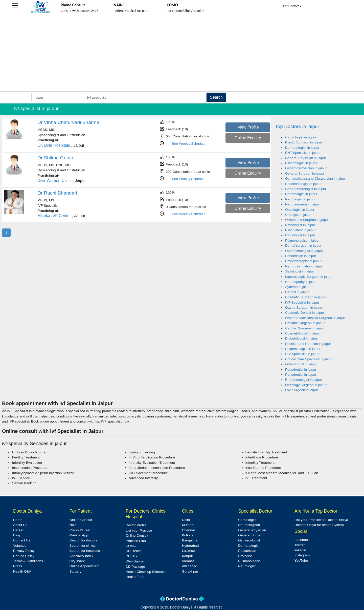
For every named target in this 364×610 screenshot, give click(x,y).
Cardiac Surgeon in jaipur (304, 328)
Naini (73, 525)
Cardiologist (247, 520)
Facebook (302, 540)
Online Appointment (85, 566)
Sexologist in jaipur (300, 271)
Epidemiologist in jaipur (303, 349)
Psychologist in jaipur (301, 163)
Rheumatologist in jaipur (304, 380)
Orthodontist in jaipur (301, 364)
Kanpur (188, 556)
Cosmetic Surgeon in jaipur (306, 297)
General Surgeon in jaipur (305, 173)
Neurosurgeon (249, 525)
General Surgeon (251, 535)
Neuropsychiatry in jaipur (304, 266)
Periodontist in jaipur (301, 375)
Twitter (300, 545)
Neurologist (247, 566)
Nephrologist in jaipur (301, 194)
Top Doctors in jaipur (297, 126)
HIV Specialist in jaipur (302, 354)
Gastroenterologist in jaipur (306, 189)
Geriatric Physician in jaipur (306, 168)
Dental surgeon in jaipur (303, 246)
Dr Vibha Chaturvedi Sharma (68, 122)
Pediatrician (247, 551)
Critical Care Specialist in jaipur (309, 359)
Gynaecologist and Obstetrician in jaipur (315, 178)
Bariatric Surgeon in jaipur (305, 323)
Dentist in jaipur (297, 292)
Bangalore (190, 540)
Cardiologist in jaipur (301, 137)
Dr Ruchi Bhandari (57, 193)
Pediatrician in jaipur (301, 256)
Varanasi (189, 561)
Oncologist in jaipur (300, 210)
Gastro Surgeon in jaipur (304, 308)
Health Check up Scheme (145, 572)
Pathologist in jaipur (300, 225)
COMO (131, 546)
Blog (17, 535)
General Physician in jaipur (306, 158)
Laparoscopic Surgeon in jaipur (309, 277)
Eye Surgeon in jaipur (302, 390)
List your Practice (139, 530)
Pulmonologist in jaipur (302, 240)
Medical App (79, 535)
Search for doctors (84, 540)
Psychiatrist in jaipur (300, 230)
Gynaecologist (249, 540)
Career (18, 530)
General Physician (252, 530)
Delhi (186, 520)
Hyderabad (190, 546)
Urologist (245, 556)
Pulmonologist (249, 561)
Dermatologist (249, 546)
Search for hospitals (85, 551)
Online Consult (81, 520)
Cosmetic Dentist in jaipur (305, 313)
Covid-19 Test (80, 530)
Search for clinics (83, 546)
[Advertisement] (182, 53)
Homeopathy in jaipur (301, 282)
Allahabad (190, 566)
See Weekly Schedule (189, 144)
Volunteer (20, 546)
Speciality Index (82, 556)
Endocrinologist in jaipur (303, 184)
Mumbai (188, 525)
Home (18, 520)
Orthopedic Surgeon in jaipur (307, 220)
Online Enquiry (248, 138)
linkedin (300, 550)
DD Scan (132, 556)
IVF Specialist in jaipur (302, 302)
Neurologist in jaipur (300, 199)
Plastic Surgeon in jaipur (304, 142)
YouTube (301, 561)
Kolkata (188, 535)
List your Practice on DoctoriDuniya (321, 520)
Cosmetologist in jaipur (303, 333)
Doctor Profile (136, 525)
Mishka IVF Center (54, 216)
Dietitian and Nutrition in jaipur (308, 344)
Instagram (302, 555)
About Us (20, 525)
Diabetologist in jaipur (302, 338)
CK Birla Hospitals (54, 145)
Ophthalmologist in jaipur (304, 251)
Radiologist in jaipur (300, 235)
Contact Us (22, 540)
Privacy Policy (24, 551)
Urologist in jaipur (298, 215)
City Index (77, 561)
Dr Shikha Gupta (55, 158)
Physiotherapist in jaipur (303, 261)
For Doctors (292, 6)
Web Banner (135, 561)
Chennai (188, 530)
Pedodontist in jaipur (301, 370)
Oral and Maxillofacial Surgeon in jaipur (315, 318)
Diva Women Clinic (54, 181)
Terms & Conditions (28, 561)
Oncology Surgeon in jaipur (306, 385)
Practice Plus (136, 541)
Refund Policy (24, 556)
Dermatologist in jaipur (302, 148)
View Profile (248, 127)
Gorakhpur (190, 571)
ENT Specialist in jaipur (303, 153)
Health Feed (135, 577)
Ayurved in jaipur (298, 287)
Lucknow (189, 551)
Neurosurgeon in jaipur (303, 204)
